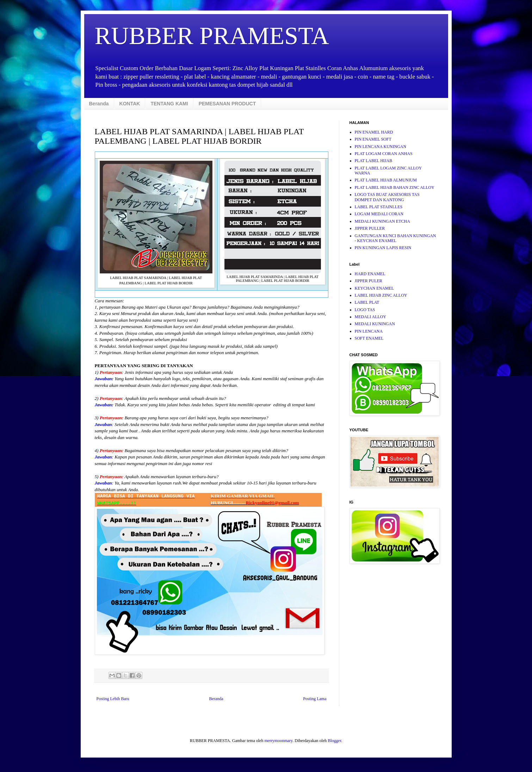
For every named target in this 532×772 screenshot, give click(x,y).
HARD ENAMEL (370, 274)
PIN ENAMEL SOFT (373, 139)
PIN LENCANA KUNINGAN (381, 147)
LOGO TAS (365, 310)
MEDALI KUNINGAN (375, 324)
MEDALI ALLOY (371, 317)
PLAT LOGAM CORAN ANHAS (384, 154)
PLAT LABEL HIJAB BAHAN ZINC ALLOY (395, 187)
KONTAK (130, 104)
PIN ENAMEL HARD (374, 132)
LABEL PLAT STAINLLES (379, 207)
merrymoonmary (278, 741)
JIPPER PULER (369, 281)
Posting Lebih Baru (113, 699)
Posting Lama (315, 699)
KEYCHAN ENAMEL (375, 288)
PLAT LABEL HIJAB (374, 161)
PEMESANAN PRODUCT (227, 104)
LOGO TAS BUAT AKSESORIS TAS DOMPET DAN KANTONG (387, 197)
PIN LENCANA (369, 331)
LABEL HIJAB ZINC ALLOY (381, 295)
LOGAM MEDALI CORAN (379, 214)
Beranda (99, 104)
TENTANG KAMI (169, 104)
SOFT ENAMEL (369, 338)
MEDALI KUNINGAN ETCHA (382, 221)
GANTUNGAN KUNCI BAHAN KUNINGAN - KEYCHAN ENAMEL (395, 238)
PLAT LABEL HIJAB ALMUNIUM (386, 180)
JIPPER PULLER (370, 228)
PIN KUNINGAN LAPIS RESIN (383, 248)
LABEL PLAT (367, 302)
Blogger (334, 741)
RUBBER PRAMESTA (212, 36)
